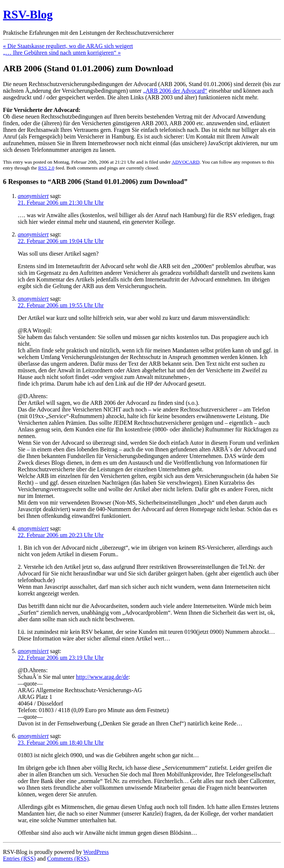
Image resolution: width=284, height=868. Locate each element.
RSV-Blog (28, 14)
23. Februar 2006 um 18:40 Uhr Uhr (61, 743)
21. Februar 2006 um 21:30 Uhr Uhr (61, 203)
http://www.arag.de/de (102, 677)
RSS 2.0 (46, 168)
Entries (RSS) (19, 859)
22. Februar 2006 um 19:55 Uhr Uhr (61, 305)
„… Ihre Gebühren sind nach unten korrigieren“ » (62, 53)
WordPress (96, 852)
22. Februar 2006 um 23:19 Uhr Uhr (61, 658)
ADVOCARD (186, 162)
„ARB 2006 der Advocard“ (175, 91)
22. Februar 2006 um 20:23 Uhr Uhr (61, 535)
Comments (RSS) (68, 859)
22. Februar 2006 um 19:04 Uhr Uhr (61, 241)
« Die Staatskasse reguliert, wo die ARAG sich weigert (68, 46)
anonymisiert (33, 196)
